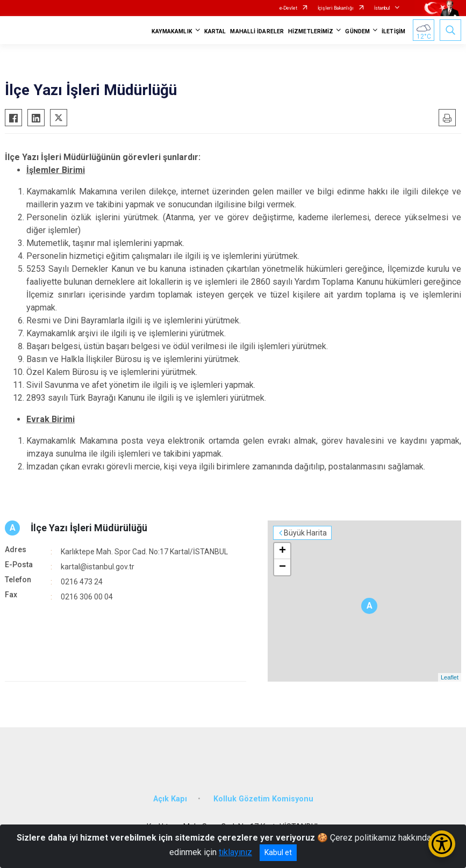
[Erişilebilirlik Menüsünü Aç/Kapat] (442, 844)
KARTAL (215, 31)
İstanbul (382, 8)
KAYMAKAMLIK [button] (172, 31)
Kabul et (278, 852)
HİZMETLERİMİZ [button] (311, 31)
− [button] (282, 567)
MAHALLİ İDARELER (257, 31)
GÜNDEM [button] (357, 31)
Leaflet (450, 677)
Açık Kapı (170, 799)
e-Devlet (288, 8)
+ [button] (282, 551)
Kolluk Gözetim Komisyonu (263, 799)
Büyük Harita (305, 533)
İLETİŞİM (393, 31)
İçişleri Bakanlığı (336, 8)
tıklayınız (235, 852)
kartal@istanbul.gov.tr (98, 567)
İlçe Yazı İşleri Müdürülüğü (89, 528)
